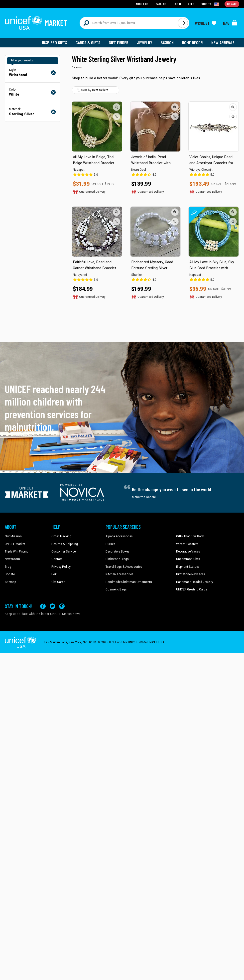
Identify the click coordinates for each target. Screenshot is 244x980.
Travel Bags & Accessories (124, 567)
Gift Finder (119, 42)
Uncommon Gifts (188, 559)
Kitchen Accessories (120, 574)
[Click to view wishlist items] (206, 23)
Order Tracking (61, 536)
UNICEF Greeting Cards (192, 589)
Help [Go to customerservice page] (191, 4)
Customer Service (63, 552)
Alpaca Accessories (119, 536)
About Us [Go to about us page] (142, 4)
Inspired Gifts (55, 42)
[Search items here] (129, 23)
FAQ (54, 574)
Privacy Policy (61, 567)
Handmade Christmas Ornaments (129, 582)
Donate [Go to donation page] (232, 4)
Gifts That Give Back (190, 536)
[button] (117, 107)
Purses (110, 544)
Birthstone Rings (117, 559)
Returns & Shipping (65, 544)
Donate (10, 574)
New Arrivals (223, 42)
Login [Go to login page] (177, 4)
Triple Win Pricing (17, 552)
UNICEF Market (15, 544)
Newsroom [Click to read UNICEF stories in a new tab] (12, 559)
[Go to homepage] (36, 23)
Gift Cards (58, 582)
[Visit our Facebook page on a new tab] (43, 606)
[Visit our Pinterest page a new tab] (62, 606)
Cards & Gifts (88, 42)
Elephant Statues (188, 567)
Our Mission (13, 536)
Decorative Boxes (118, 552)
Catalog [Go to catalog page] (161, 4)
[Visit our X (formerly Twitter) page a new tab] (52, 606)
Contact (57, 559)
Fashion (167, 42)
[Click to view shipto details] (211, 4)
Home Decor (192, 42)
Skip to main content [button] (122, 0)
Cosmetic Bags (116, 589)
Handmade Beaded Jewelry (195, 582)
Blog (8, 567)
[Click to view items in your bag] (230, 23)
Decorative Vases (188, 552)
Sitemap (10, 582)
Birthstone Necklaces (191, 574)
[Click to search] (183, 23)
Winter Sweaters (187, 544)
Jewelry (145, 42)
